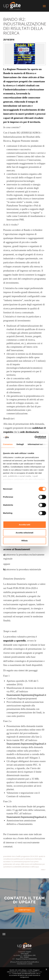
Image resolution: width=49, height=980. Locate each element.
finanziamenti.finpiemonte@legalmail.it (26, 695)
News (43, 870)
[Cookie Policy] (27, 962)
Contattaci (24, 910)
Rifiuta (24, 541)
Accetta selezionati (24, 533)
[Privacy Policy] (16, 962)
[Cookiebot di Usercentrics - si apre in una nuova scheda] (35, 437)
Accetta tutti (24, 525)
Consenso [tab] (8, 444)
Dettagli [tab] (20, 444)
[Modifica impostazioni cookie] (28, 963)
